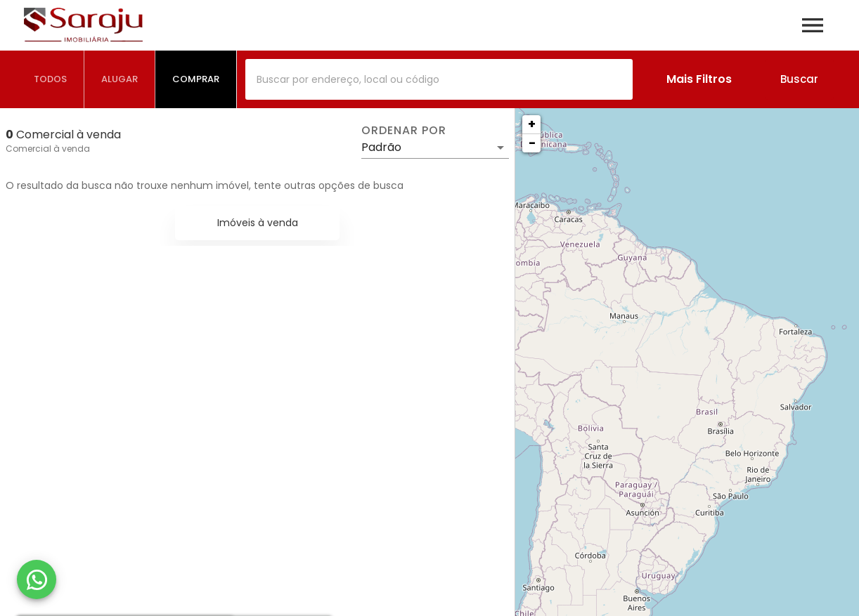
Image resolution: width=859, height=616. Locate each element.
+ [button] (532, 124)
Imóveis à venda (258, 223)
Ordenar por (403, 131)
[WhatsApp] (37, 579)
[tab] (51, 79)
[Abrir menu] (813, 25)
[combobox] (439, 79)
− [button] (532, 143)
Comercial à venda (48, 149)
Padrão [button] (381, 147)
